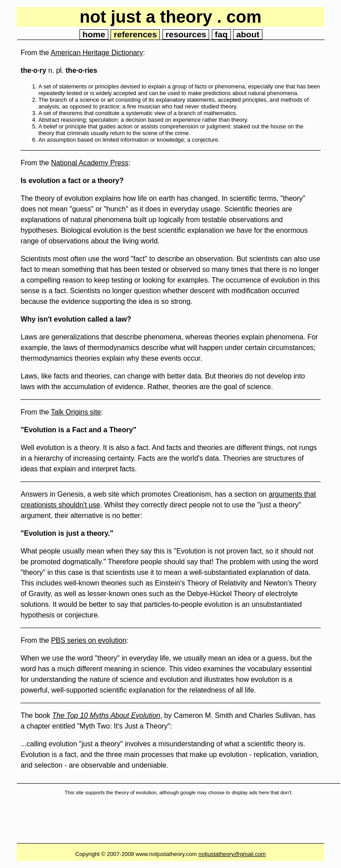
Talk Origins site (76, 412)
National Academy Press (90, 163)
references (135, 34)
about (248, 34)
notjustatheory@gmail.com (232, 854)
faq (221, 34)
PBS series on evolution (89, 640)
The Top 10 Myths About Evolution (106, 715)
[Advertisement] (178, 821)
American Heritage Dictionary (97, 53)
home (94, 34)
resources (186, 34)
